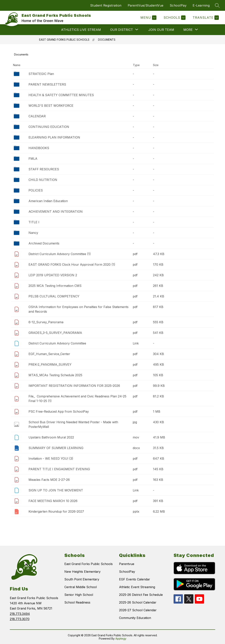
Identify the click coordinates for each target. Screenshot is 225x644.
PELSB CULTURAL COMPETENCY (54, 296)
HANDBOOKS (39, 148)
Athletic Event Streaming (137, 587)
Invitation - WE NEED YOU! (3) (51, 458)
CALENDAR (37, 116)
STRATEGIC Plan (41, 74)
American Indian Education (48, 201)
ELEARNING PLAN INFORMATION (54, 137)
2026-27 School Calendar (138, 610)
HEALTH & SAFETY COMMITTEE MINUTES (61, 95)
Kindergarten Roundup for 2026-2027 (56, 511)
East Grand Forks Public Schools (64, 40)
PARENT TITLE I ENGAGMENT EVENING (59, 469)
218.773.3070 (20, 619)
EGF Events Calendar (135, 579)
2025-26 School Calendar (138, 602)
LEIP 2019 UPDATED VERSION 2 (53, 275)
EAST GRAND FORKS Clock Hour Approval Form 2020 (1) (72, 264)
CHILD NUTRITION (43, 180)
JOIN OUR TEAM (161, 30)
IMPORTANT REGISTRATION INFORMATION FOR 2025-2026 (74, 386)
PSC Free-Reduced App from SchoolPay (59, 411)
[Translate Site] (205, 18)
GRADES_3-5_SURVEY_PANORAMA (55, 333)
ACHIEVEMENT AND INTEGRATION (56, 212)
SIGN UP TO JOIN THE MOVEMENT (56, 490)
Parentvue (127, 564)
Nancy (33, 233)
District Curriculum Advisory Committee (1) (60, 254)
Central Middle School (81, 587)
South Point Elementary (82, 579)
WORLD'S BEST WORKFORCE (51, 106)
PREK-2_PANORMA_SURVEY (50, 364)
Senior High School (79, 595)
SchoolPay (178, 5)
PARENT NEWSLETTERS (47, 84)
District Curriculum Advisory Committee (57, 343)
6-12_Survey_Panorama (46, 322)
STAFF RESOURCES (44, 169)
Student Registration (106, 5)
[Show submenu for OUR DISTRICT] (122, 30)
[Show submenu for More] (188, 30)
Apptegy (121, 639)
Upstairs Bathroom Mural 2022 (51, 437)
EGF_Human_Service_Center (49, 354)
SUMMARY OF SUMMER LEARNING (56, 448)
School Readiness (77, 602)
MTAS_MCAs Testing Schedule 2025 (55, 375)
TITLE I (34, 222)
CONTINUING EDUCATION (49, 127)
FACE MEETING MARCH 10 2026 (53, 501)
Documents (107, 40)
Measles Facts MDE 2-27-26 (49, 480)
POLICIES (36, 190)
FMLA (33, 159)
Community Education (135, 618)
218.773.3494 (20, 614)
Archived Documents (44, 243)
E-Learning (201, 5)
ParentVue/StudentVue (146, 5)
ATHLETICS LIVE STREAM (81, 30)
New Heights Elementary (82, 572)
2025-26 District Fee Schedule (141, 595)
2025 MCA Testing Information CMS (55, 286)
